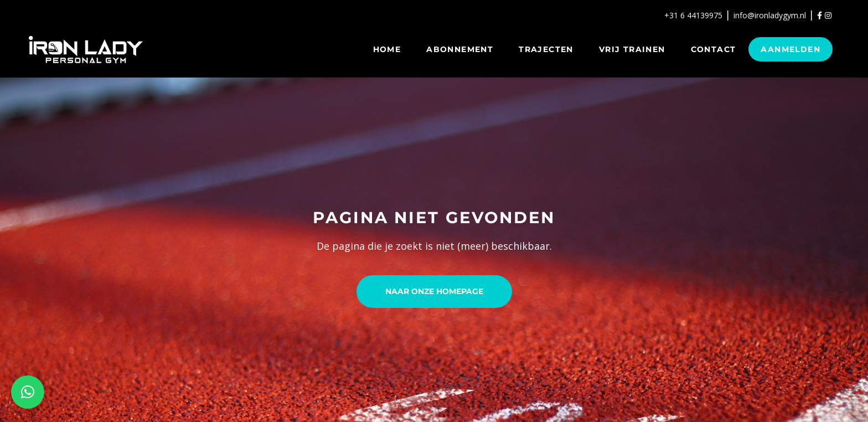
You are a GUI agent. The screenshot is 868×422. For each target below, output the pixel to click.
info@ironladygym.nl (770, 15)
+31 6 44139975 (693, 15)
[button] (28, 392)
